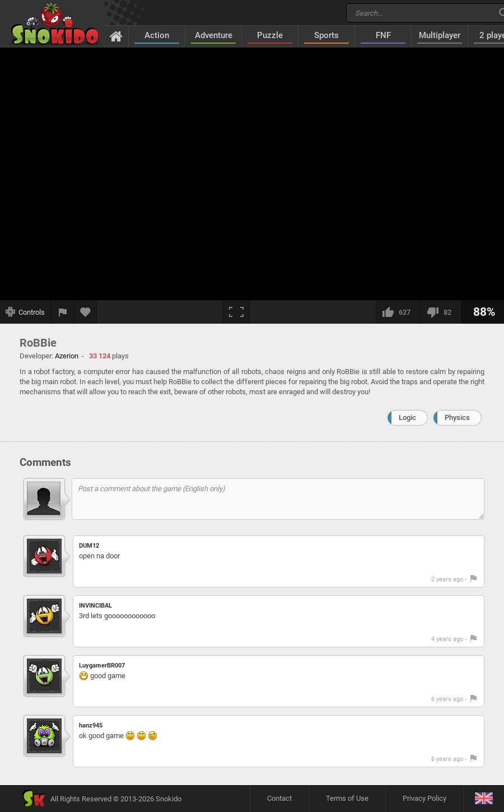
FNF (383, 35)
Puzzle (270, 35)
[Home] (116, 36)
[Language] (484, 799)
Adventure (214, 35)
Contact (279, 798)
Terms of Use (347, 798)
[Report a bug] (63, 312)
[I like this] (398, 312)
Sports (326, 35)
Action (157, 35)
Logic (407, 417)
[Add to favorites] (86, 312)
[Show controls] (25, 312)
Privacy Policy (424, 798)
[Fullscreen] (236, 312)
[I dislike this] (441, 312)
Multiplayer (440, 35)
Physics (457, 417)
